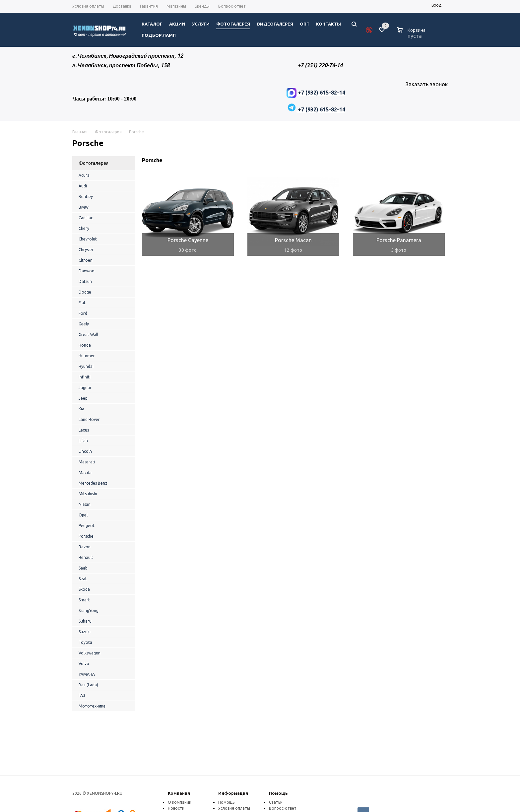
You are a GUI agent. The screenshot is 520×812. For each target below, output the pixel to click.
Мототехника (92, 706)
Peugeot (87, 526)
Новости (176, 808)
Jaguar (85, 388)
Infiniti (85, 377)
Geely (84, 324)
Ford (83, 313)
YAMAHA (87, 674)
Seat (83, 579)
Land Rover (89, 419)
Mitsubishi (88, 494)
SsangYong (89, 610)
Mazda (85, 473)
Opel (83, 515)
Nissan (85, 504)
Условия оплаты (234, 808)
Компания (179, 793)
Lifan (83, 441)
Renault (86, 557)
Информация (233, 793)
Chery (84, 228)
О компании (180, 802)
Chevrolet (88, 239)
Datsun (85, 281)
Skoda (84, 589)
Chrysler (86, 250)
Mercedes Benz (93, 483)
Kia (81, 409)
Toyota (85, 642)
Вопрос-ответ (283, 808)
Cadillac (86, 218)
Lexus (84, 430)
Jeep (83, 398)
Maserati (87, 462)
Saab (83, 568)
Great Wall (88, 335)
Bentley (86, 197)
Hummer (87, 356)
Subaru (85, 621)
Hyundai (86, 366)
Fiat (82, 303)
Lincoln (85, 451)
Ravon (85, 547)
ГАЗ (82, 695)
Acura (84, 175)
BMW (84, 207)
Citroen (86, 260)
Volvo (84, 664)
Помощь (278, 793)
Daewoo (87, 271)
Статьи (276, 802)
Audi (83, 186)
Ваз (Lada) (88, 685)
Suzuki (85, 632)
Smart (84, 600)
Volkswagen (90, 653)
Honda (85, 345)
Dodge (85, 292)
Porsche (86, 536)
